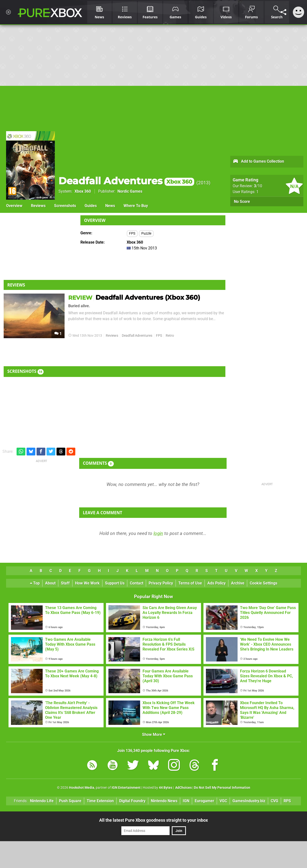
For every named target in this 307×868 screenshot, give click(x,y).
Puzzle (146, 233)
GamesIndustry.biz (249, 801)
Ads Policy (216, 583)
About (50, 583)
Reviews (38, 206)
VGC (223, 801)
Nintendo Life (42, 801)
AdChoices (183, 788)
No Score (242, 202)
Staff (65, 583)
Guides (91, 206)
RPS (287, 801)
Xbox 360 (83, 191)
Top (35, 583)
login (158, 533)
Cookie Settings (264, 583)
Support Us (115, 583)
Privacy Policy (161, 583)
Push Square (70, 801)
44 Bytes (166, 788)
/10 (258, 186)
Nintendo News (164, 801)
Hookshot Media (82, 788)
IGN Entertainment (126, 788)
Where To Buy (136, 206)
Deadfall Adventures (126, 181)
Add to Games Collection (258, 162)
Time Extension (100, 801)
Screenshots (65, 206)
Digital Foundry (132, 801)
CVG (274, 801)
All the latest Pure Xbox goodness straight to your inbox (153, 820)
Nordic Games (130, 191)
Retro (170, 336)
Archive (238, 583)
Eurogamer (204, 801)
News (110, 206)
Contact (137, 583)
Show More (154, 735)
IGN (186, 801)
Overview (14, 206)
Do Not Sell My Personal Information (222, 788)
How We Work (87, 583)
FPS (132, 233)
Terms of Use (190, 583)
